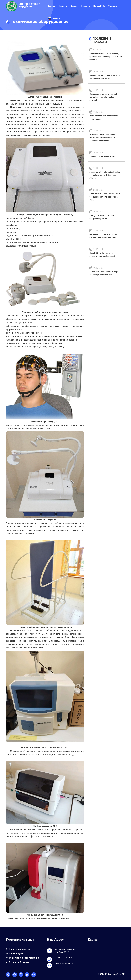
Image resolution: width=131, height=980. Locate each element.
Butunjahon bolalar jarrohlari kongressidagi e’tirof (106, 215)
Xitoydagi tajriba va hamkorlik (106, 154)
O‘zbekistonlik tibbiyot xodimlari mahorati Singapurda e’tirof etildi (106, 234)
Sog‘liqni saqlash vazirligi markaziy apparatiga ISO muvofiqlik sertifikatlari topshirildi (106, 54)
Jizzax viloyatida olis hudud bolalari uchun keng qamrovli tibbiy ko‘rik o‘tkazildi (106, 173)
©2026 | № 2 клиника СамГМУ (111, 974)
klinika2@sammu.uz (64, 963)
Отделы (74, 6)
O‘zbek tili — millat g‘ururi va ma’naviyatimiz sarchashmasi (106, 252)
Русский (55, 18)
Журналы (113, 6)
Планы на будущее (18, 962)
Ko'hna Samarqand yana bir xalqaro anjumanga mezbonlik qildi (106, 271)
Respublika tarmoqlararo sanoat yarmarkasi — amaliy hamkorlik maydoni (106, 95)
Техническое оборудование (22, 958)
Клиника (63, 6)
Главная (52, 6)
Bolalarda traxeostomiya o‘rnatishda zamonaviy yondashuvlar (106, 75)
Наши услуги (14, 953)
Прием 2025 (99, 6)
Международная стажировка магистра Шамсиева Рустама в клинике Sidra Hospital (106, 136)
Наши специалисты (18, 949)
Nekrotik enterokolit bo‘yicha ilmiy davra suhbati (106, 115)
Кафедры (86, 6)
